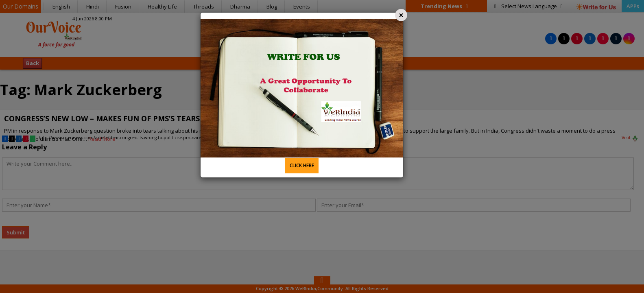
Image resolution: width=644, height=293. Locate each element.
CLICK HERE (302, 165)
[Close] (401, 15)
